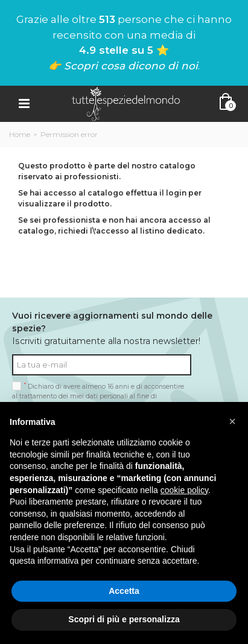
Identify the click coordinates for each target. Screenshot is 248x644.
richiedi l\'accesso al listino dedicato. (131, 231)
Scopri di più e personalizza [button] (124, 619)
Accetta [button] (124, 591)
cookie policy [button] (184, 490)
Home (20, 134)
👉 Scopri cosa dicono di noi (123, 66)
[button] (232, 421)
